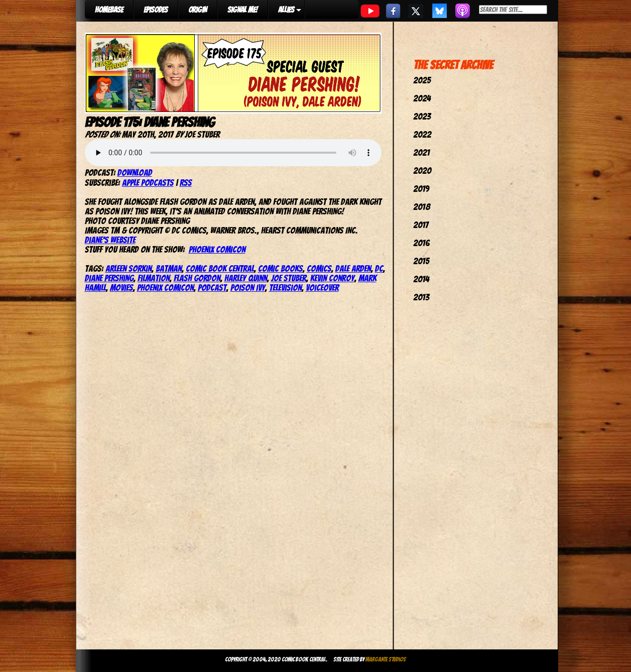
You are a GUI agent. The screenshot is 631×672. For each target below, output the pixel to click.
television (285, 288)
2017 (421, 225)
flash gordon (197, 278)
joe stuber (289, 278)
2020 (422, 171)
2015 (421, 261)
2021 (421, 152)
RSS (186, 183)
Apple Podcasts (148, 183)
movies (121, 288)
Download (135, 173)
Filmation (154, 278)
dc (379, 268)
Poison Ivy (248, 288)
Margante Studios (386, 659)
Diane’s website (110, 240)
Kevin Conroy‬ (332, 278)
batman (169, 268)
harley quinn (246, 278)
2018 (422, 207)
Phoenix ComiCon (217, 249)
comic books (280, 268)
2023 (422, 116)
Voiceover (322, 288)
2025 (422, 80)
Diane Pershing (109, 278)
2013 (421, 297)
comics (319, 268)
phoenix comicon (165, 288)
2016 (421, 243)
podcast (212, 288)
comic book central (220, 268)
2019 (421, 189)
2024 (422, 98)
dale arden (353, 268)
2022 (422, 134)
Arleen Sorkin (129, 268)
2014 (421, 279)
